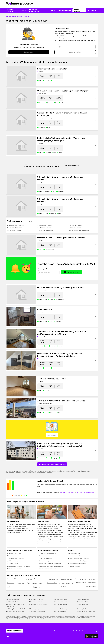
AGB (73, 631)
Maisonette (35, 587)
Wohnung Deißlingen (37, 599)
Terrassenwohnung (54, 579)
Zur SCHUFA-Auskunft (72, 165)
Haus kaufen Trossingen (46, 230)
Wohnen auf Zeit (13, 564)
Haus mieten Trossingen (46, 225)
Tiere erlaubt (21, 583)
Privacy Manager (93, 631)
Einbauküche (11, 583)
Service (53, 10)
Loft (8, 587)
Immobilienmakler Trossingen (78, 561)
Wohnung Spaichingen (60, 602)
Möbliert (83, 579)
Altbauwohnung (13, 561)
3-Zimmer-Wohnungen (45, 228)
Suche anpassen (29, 52)
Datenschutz (58, 631)
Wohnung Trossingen (15, 553)
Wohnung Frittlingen (13, 602)
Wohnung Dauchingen (60, 604)
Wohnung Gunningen (83, 599)
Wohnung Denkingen (83, 602)
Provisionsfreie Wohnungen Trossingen (16, 579)
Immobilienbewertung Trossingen (79, 558)
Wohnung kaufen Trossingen (47, 553)
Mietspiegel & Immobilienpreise (34, 10)
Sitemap (84, 631)
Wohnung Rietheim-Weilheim (16, 611)
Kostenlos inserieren (10, 10)
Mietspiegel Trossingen (67, 492)
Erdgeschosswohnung (81, 583)
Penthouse (63, 587)
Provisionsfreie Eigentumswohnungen (50, 564)
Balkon (77, 579)
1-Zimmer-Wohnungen (75, 225)
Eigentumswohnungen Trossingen (79, 230)
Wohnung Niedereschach (38, 611)
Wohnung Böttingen (60, 611)
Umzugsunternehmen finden (78, 564)
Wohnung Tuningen (36, 602)
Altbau (35, 579)
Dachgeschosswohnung (67, 583)
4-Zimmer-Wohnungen (75, 228)
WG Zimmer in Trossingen (16, 225)
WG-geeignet (67, 579)
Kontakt (78, 631)
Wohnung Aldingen (13, 599)
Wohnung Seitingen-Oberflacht (16, 609)
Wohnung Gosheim (83, 609)
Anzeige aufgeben (77, 10)
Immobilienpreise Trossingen (85, 492)
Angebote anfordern (72, 272)
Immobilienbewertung (64, 10)
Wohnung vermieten (75, 553)
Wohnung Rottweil (82, 604)
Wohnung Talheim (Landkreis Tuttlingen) (16, 605)
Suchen (24, 10)
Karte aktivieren (52, 435)
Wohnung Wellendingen (61, 609)
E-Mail (57, 44)
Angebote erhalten (75, 52)
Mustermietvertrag (75, 566)
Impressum (67, 631)
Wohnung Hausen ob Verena (39, 604)
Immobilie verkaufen (75, 556)
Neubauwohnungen (44, 561)
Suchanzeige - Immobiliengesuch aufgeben (51, 566)
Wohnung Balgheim (36, 609)
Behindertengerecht (36, 583)
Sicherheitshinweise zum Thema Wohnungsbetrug (33, 471)
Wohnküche (92, 579)
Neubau (29, 579)
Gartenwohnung (42, 579)
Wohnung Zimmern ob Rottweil (86, 611)
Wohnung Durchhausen (61, 599)
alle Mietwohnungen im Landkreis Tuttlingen (52, 464)
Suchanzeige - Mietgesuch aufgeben (19, 566)
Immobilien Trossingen (15, 230)
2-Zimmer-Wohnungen (15, 228)
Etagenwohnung (92, 583)
